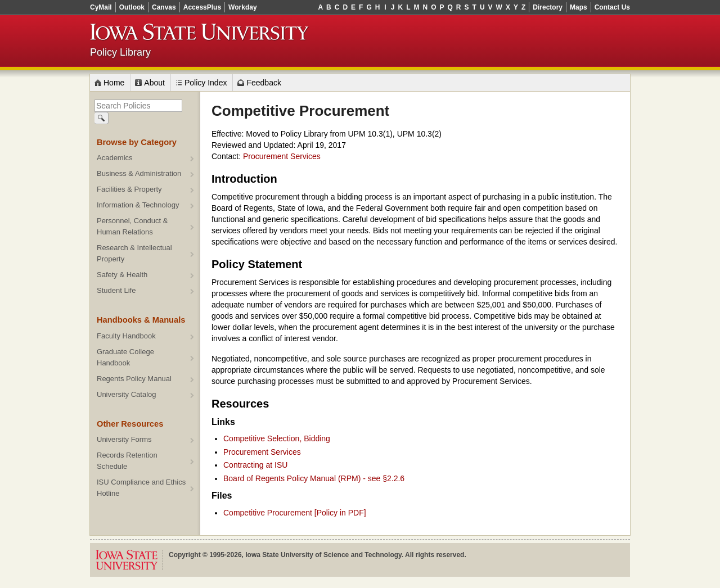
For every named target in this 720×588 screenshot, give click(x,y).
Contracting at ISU (255, 465)
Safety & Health (122, 275)
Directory (548, 7)
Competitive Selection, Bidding (277, 438)
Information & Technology (138, 205)
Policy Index (206, 83)
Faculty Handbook (126, 336)
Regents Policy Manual (134, 379)
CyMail (101, 7)
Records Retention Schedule (127, 461)
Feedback (264, 83)
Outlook (132, 7)
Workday (242, 7)
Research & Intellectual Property (134, 253)
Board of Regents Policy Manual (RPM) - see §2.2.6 (314, 478)
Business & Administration (139, 173)
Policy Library (120, 52)
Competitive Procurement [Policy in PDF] (295, 513)
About (154, 83)
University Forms (124, 439)
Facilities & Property (129, 189)
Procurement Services (282, 156)
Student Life (116, 290)
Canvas (164, 7)
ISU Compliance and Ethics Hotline (141, 488)
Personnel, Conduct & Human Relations (132, 226)
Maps (579, 7)
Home (114, 83)
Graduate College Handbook (125, 357)
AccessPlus (202, 7)
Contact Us (612, 7)
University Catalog (127, 394)
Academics (115, 158)
